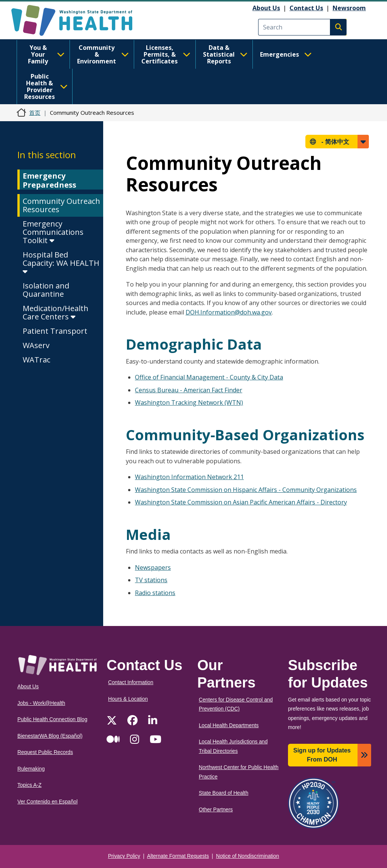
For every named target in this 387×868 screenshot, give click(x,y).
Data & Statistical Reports (225, 54)
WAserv (36, 345)
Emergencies (286, 54)
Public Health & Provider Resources (46, 86)
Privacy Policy (124, 856)
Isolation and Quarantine (46, 290)
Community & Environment (103, 54)
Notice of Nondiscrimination (248, 856)
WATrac (36, 360)
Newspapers (153, 567)
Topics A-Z (29, 785)
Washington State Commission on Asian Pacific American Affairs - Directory (241, 502)
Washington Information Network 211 (189, 477)
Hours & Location (128, 699)
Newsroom (349, 8)
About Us (266, 8)
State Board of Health (224, 793)
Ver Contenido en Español (47, 802)
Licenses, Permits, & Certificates (166, 54)
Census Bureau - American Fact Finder (189, 390)
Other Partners (216, 810)
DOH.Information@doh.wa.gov (229, 312)
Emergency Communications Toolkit (53, 232)
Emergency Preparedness (50, 180)
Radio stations (155, 593)
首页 (35, 113)
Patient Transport (55, 331)
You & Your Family (46, 54)
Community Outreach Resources (61, 205)
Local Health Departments (229, 725)
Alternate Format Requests (178, 856)
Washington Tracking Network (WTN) (189, 402)
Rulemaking (31, 769)
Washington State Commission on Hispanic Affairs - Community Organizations (246, 490)
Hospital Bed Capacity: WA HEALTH (61, 263)
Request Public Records (45, 752)
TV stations (151, 580)
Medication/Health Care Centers (56, 312)
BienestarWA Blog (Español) (50, 736)
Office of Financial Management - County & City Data (209, 377)
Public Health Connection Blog (52, 719)
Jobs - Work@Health (41, 703)
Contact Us (306, 8)
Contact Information (131, 682)
